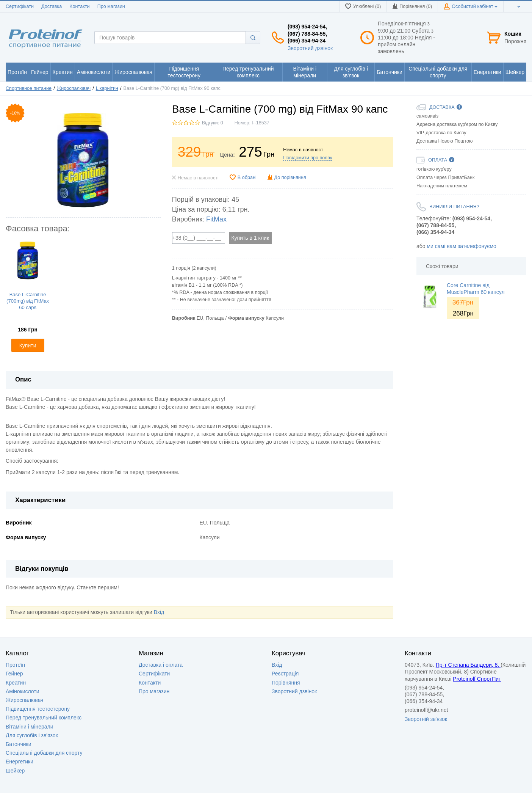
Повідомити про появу (308, 158)
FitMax (216, 219)
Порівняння (286, 683)
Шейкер (15, 771)
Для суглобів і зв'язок (32, 735)
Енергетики (20, 762)
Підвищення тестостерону (38, 709)
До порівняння (290, 177)
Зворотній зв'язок (426, 719)
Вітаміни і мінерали (29, 727)
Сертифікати (20, 6)
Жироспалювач (74, 88)
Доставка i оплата (161, 665)
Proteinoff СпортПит (477, 679)
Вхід (159, 612)
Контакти (150, 683)
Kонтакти (79, 6)
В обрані (247, 177)
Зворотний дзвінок (310, 48)
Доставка (52, 6)
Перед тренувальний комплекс (44, 718)
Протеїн (15, 665)
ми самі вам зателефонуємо (461, 246)
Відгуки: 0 (213, 123)
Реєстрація (285, 674)
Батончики (19, 744)
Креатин (16, 683)
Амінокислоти (23, 691)
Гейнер (14, 674)
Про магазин (111, 6)
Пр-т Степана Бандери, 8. (468, 665)
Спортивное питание (29, 88)
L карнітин (107, 88)
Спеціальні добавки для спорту (44, 753)
